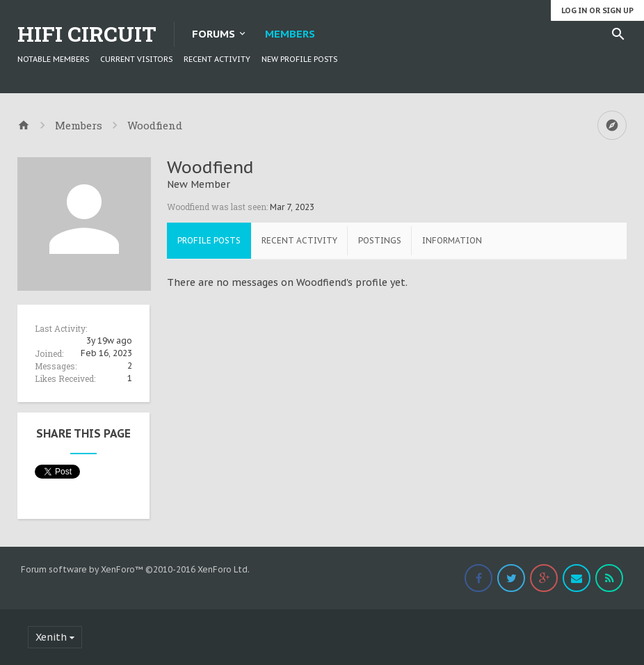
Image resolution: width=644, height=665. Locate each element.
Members (290, 34)
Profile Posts (209, 240)
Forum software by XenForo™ (135, 569)
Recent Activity (217, 59)
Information (452, 240)
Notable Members (53, 59)
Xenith (51, 637)
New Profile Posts (299, 59)
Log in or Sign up (597, 10)
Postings (380, 240)
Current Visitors (136, 59)
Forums (214, 34)
